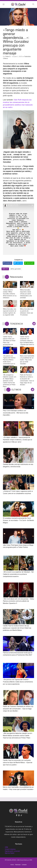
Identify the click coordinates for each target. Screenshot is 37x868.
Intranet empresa (10, 849)
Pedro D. (8, 57)
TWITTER (18, 263)
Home (12, 865)
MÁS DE (5, 269)
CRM (6, 847)
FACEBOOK (7, 263)
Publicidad (18, 865)
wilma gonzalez (16, 269)
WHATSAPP (29, 263)
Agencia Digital (10, 853)
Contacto (24, 865)
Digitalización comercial (12, 851)
